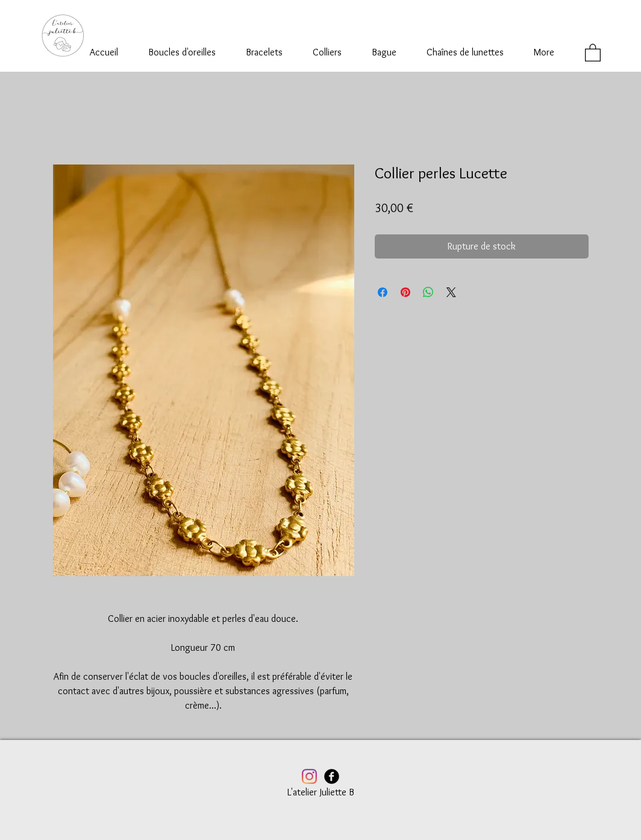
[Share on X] (451, 292)
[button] (593, 52)
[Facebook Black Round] (332, 776)
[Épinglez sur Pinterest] (405, 292)
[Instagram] (309, 776)
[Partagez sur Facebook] (383, 292)
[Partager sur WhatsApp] (428, 292)
